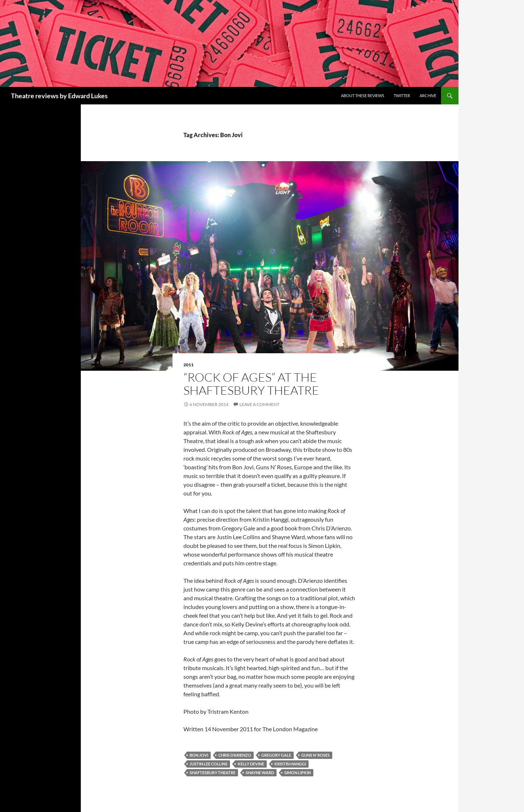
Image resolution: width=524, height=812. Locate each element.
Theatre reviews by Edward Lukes (59, 96)
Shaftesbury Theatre (213, 773)
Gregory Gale (276, 755)
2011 (188, 365)
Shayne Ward (260, 773)
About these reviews (363, 95)
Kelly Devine (251, 764)
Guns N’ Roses (315, 755)
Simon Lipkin (297, 773)
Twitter (402, 95)
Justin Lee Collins (209, 764)
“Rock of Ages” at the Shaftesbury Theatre (251, 384)
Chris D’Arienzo (235, 755)
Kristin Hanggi (290, 764)
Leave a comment (259, 404)
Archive (428, 95)
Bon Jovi (199, 755)
